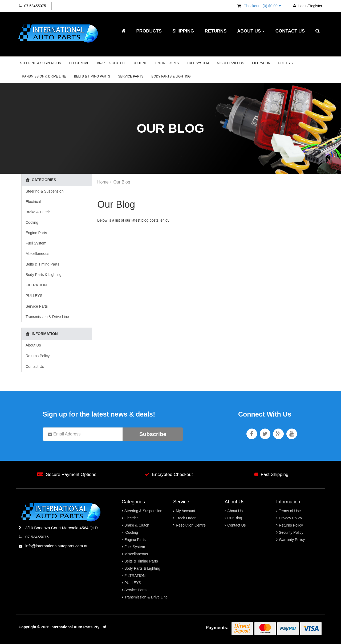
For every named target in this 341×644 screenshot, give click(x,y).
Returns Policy (38, 356)
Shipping (183, 31)
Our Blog (122, 182)
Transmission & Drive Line (43, 76)
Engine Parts (167, 63)
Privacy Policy (291, 518)
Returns (216, 31)
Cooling (140, 63)
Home (103, 182)
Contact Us (290, 31)
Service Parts (131, 76)
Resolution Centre (191, 525)
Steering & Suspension (41, 63)
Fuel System (198, 63)
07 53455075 (32, 6)
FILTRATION (261, 63)
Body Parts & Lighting (171, 76)
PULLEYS (286, 63)
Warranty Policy (292, 540)
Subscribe (153, 434)
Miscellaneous (230, 63)
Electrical (79, 63)
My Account (185, 511)
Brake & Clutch (111, 63)
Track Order (186, 518)
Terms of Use (290, 511)
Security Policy (291, 532)
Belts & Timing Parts (92, 76)
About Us (251, 31)
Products (149, 31)
